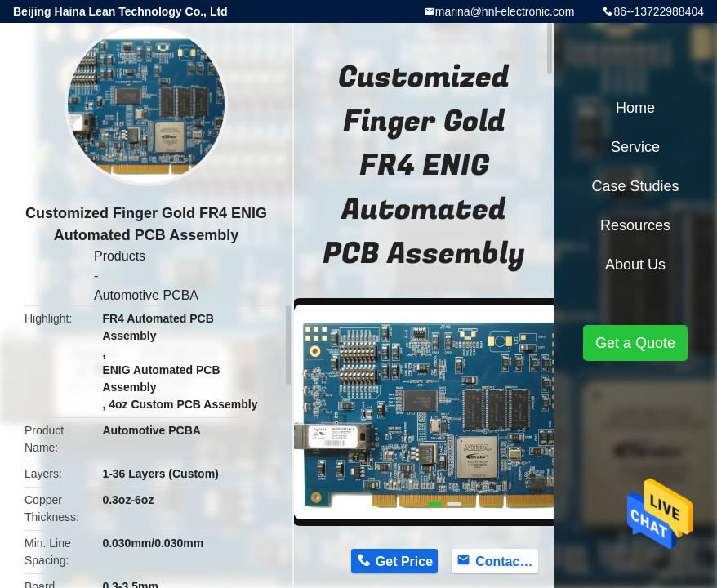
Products (120, 256)
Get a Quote (635, 343)
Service (635, 147)
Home (635, 108)
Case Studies (635, 186)
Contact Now (506, 561)
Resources (635, 225)
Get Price (404, 561)
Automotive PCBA (146, 295)
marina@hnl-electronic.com (505, 11)
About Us (635, 265)
